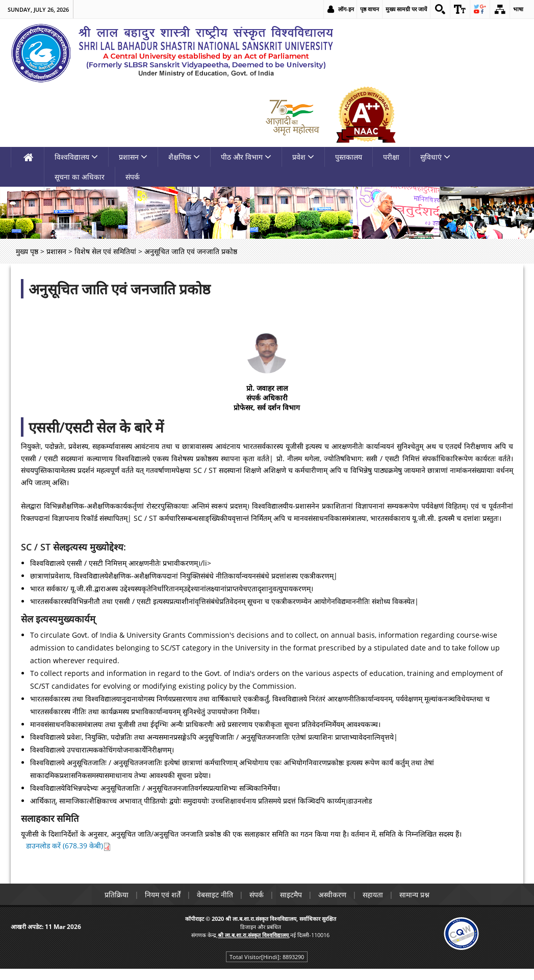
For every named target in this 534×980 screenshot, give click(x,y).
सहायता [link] (373, 895)
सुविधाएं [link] (435, 157)
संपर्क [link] (133, 177)
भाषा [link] (518, 9)
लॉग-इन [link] (346, 9)
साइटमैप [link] (291, 895)
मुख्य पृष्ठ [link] (27, 251)
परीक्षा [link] (391, 157)
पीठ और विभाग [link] (246, 157)
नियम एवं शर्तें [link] (163, 895)
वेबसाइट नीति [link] (215, 895)
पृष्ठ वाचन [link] (370, 9)
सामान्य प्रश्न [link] (414, 895)
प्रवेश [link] (303, 157)
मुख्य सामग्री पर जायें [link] (406, 9)
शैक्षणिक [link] (184, 157)
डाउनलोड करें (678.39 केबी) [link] (69, 846)
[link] (440, 9)
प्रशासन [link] (133, 157)
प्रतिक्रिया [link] (117, 895)
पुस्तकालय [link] (349, 157)
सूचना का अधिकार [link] (80, 177)
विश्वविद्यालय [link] (76, 157)
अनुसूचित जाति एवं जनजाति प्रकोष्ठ (119, 289)
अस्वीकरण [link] (332, 895)
